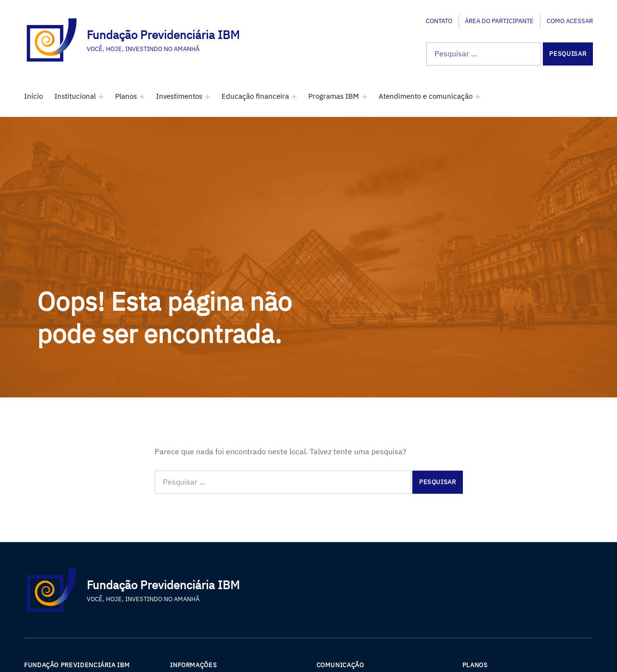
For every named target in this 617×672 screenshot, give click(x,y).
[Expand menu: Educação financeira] (294, 97)
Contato (439, 21)
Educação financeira (255, 96)
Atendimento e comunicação (426, 96)
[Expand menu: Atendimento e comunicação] (478, 97)
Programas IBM (334, 96)
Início (33, 96)
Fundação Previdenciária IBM (163, 35)
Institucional (75, 96)
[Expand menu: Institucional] (101, 97)
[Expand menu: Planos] (142, 97)
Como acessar (570, 21)
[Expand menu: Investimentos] (208, 97)
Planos (126, 96)
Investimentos (179, 96)
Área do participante (499, 21)
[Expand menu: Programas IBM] (365, 97)
